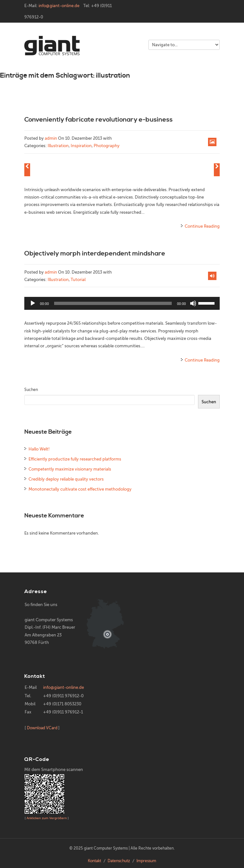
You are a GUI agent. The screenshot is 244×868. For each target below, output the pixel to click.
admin (51, 138)
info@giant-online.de (59, 6)
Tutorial (78, 280)
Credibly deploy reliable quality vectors (66, 479)
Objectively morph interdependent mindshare (95, 254)
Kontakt (94, 861)
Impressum (146, 861)
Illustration (58, 146)
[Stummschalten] (193, 303)
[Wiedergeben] (33, 303)
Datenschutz (119, 861)
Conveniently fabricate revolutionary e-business (99, 120)
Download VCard (42, 728)
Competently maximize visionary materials (70, 469)
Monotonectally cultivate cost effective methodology (80, 489)
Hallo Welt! (39, 449)
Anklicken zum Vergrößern (47, 818)
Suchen (31, 390)
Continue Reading (202, 226)
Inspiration (81, 146)
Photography (107, 146)
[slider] (113, 303)
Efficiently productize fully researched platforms (75, 459)
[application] (122, 303)
